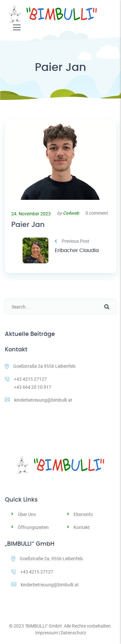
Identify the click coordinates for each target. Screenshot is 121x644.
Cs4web (71, 213)
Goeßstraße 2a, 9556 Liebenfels (47, 558)
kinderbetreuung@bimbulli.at (39, 400)
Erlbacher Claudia (77, 251)
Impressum (46, 633)
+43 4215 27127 (32, 572)
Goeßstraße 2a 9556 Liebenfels (40, 366)
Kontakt (82, 527)
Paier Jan (28, 225)
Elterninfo (83, 514)
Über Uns (27, 514)
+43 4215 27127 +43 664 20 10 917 (28, 383)
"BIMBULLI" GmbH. (44, 626)
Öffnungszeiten (33, 527)
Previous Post (72, 241)
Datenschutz (73, 633)
